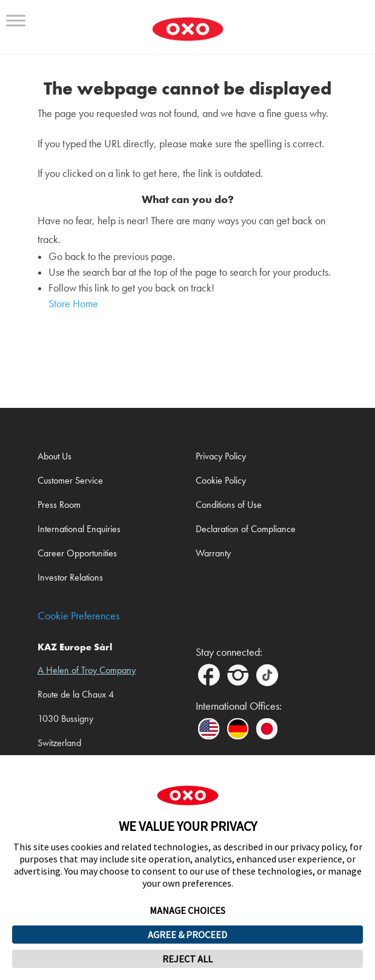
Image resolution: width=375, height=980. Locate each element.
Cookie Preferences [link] (78, 616)
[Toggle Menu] (16, 20)
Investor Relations (70, 577)
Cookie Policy (221, 480)
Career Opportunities (77, 553)
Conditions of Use (229, 505)
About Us (55, 456)
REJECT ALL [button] (187, 959)
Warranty (213, 553)
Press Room (59, 505)
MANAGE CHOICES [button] (187, 910)
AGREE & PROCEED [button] (187, 935)
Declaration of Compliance (246, 529)
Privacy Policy (221, 456)
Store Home (73, 304)
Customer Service (70, 480)
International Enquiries (79, 529)
